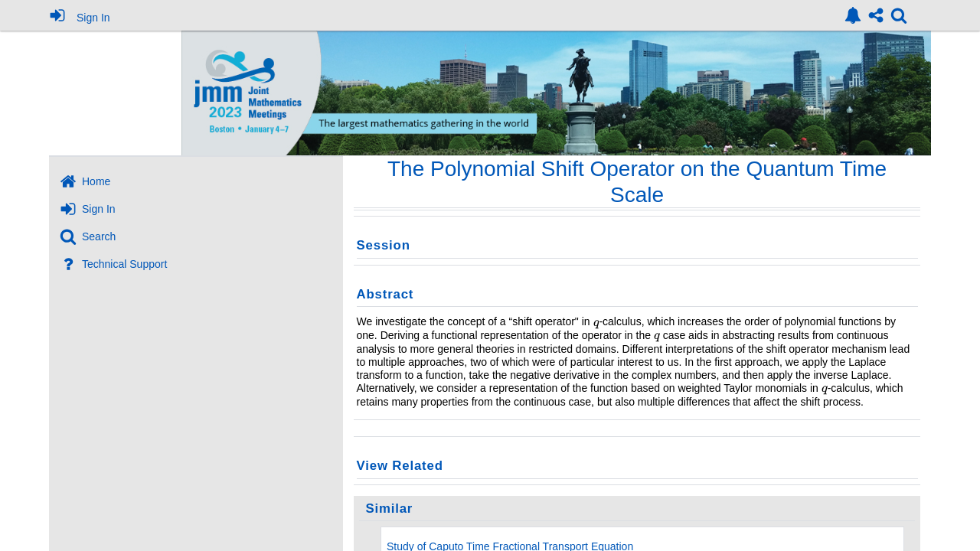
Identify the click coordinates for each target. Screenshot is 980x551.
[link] (853, 15)
